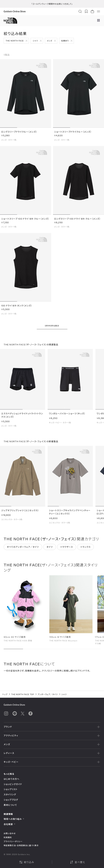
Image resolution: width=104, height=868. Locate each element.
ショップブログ (11, 800)
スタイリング (10, 794)
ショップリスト (11, 789)
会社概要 (9, 824)
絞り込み (27, 862)
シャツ (35, 41)
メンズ (50, 41)
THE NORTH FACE (15, 41)
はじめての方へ (12, 779)
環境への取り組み (14, 819)
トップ (5, 694)
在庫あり (65, 41)
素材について (10, 805)
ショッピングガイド (13, 784)
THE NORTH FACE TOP (23, 694)
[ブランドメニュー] (98, 21)
